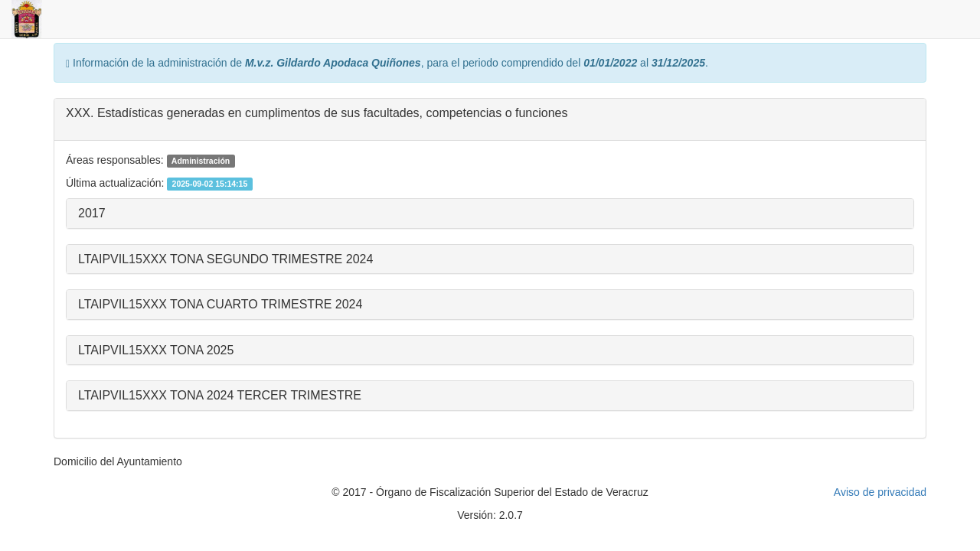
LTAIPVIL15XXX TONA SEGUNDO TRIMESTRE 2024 (225, 259)
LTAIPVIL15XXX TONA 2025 (156, 350)
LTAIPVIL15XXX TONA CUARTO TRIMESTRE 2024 (220, 304)
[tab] (490, 120)
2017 (92, 213)
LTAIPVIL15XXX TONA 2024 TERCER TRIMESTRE (220, 395)
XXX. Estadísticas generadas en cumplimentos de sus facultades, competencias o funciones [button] (317, 113)
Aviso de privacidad (880, 492)
